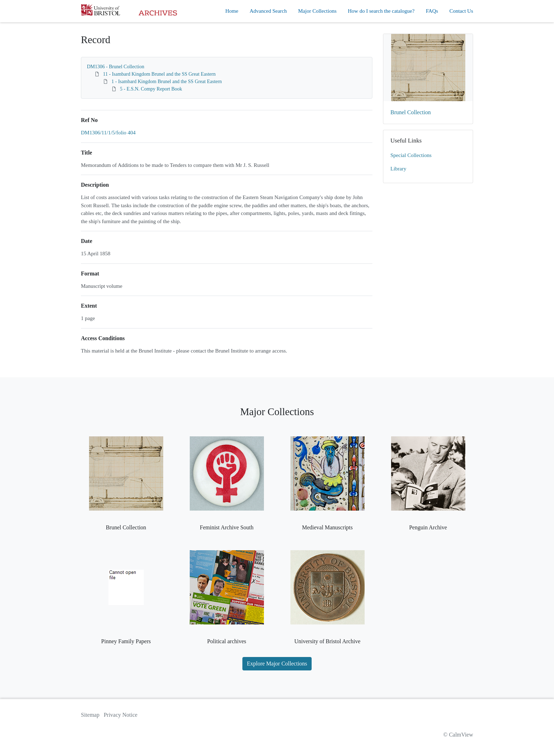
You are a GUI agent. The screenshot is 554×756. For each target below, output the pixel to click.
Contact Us (461, 11)
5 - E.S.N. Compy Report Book (151, 89)
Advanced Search (268, 11)
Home (232, 11)
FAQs (432, 11)
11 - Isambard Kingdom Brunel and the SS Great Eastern (160, 74)
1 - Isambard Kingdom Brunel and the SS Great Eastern (167, 82)
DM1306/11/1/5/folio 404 (108, 133)
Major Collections (317, 11)
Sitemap (90, 715)
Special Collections (411, 155)
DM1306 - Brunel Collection (116, 67)
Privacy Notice (120, 715)
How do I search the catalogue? (381, 11)
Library (398, 169)
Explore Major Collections (277, 664)
